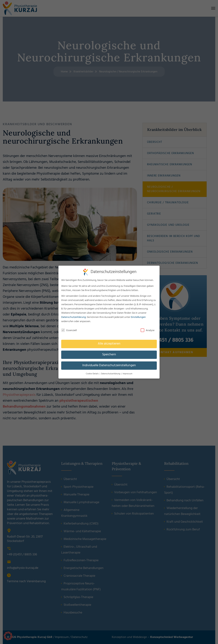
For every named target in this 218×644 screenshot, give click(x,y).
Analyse (148, 330)
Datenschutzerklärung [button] (111, 374)
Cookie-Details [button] (92, 374)
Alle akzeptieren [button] (109, 344)
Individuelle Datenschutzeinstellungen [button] (109, 365)
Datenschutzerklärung (74, 317)
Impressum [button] (127, 374)
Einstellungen (138, 317)
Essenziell (69, 330)
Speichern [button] (109, 355)
